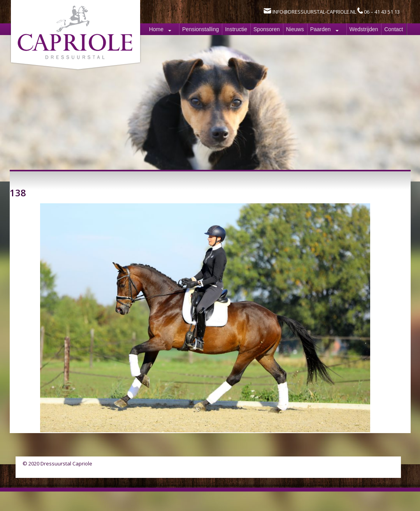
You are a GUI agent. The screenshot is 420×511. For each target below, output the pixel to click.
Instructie (236, 29)
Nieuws (295, 29)
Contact (394, 29)
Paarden (321, 29)
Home (156, 29)
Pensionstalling (200, 29)
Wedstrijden (364, 29)
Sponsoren (267, 29)
